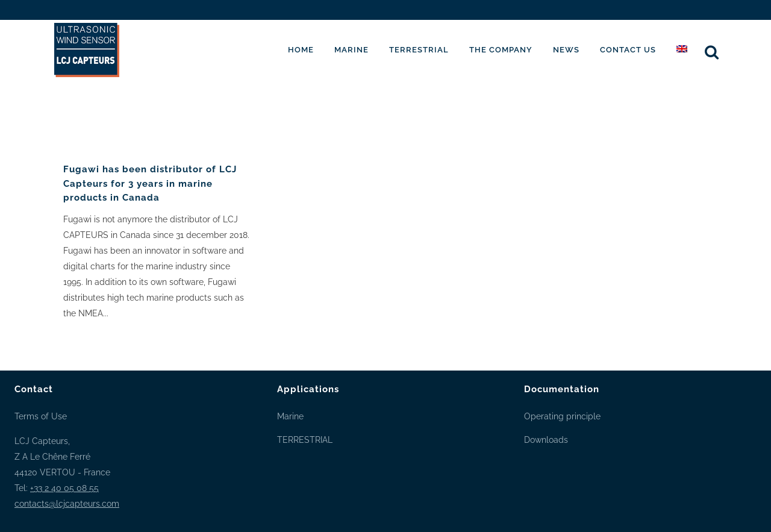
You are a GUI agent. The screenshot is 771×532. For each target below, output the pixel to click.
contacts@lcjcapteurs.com (67, 504)
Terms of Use (41, 416)
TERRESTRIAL (305, 440)
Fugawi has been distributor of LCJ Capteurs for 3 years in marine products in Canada (150, 183)
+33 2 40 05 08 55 (64, 488)
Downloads (546, 440)
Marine (290, 416)
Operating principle (562, 416)
